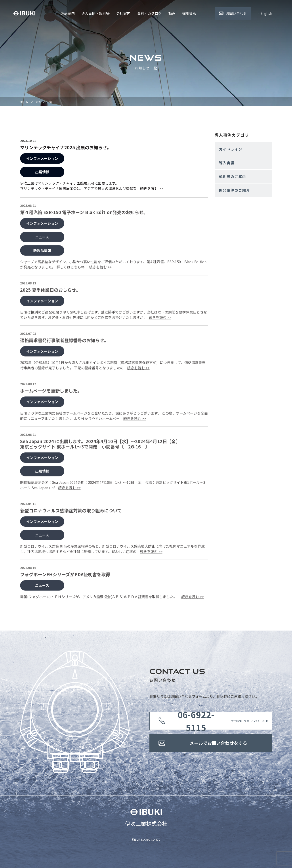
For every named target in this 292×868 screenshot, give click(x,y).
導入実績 (227, 163)
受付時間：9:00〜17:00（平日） (218, 721)
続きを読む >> (151, 188)
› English (265, 13)
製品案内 (68, 13)
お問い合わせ (236, 13)
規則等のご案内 (233, 176)
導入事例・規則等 (95, 13)
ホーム (24, 102)
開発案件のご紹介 (235, 190)
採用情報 (189, 13)
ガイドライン (231, 149)
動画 (172, 13)
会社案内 (123, 13)
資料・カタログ (149, 13)
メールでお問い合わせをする (218, 743)
